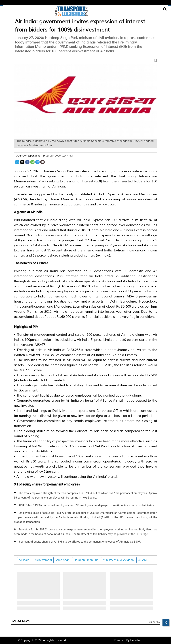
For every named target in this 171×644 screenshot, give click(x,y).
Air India (24, 560)
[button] (85, 61)
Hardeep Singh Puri (86, 560)
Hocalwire (137, 640)
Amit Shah (63, 560)
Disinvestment (43, 560)
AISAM (142, 560)
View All (154, 622)
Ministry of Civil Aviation (118, 560)
